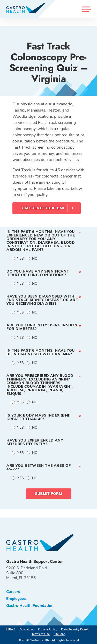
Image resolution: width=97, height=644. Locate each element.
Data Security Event (74, 629)
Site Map (59, 634)
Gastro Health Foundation (30, 606)
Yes (21, 259)
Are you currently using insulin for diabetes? (42, 327)
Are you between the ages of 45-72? (39, 468)
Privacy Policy (47, 629)
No (35, 259)
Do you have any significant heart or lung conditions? (38, 273)
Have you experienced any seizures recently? (35, 442)
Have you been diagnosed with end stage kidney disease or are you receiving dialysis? (42, 300)
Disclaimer (27, 629)
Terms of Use (41, 634)
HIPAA (11, 629)
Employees (16, 599)
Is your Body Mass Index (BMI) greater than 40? (39, 417)
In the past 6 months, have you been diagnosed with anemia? (41, 352)
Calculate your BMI (43, 208)
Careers (13, 592)
